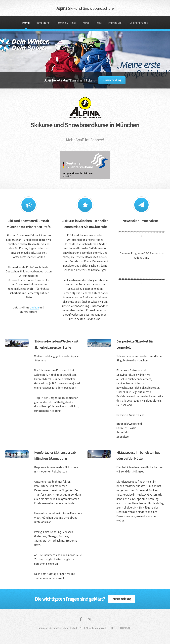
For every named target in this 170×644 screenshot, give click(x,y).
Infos (99, 23)
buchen (34, 307)
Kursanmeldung (112, 80)
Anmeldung (43, 23)
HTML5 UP (126, 628)
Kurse (86, 23)
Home (26, 23)
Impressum (115, 23)
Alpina (85, 8)
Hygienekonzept (138, 23)
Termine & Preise (66, 23)
